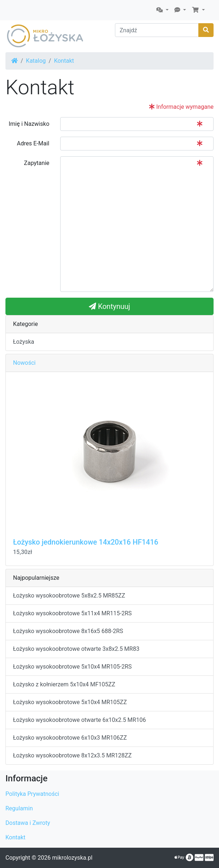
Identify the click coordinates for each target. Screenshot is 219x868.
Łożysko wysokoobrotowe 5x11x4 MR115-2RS (72, 613)
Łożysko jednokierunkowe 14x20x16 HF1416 (86, 542)
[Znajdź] (157, 30)
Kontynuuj (109, 306)
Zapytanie (37, 163)
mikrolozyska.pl (72, 858)
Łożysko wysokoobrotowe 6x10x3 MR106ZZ (70, 738)
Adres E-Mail (33, 143)
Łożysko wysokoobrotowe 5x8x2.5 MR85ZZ (69, 596)
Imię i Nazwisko (29, 124)
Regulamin (19, 808)
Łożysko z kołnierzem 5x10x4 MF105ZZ (64, 684)
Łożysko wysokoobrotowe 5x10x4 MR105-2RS (72, 667)
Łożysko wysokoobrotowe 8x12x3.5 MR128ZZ (72, 755)
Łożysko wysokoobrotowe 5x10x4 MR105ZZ (70, 702)
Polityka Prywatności (32, 794)
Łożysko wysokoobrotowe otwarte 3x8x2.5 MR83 (76, 649)
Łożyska (24, 342)
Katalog (36, 61)
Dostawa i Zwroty (28, 823)
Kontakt (64, 61)
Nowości (24, 363)
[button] (162, 10)
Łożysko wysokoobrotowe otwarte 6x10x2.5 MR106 (79, 720)
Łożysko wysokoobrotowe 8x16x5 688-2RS (68, 631)
